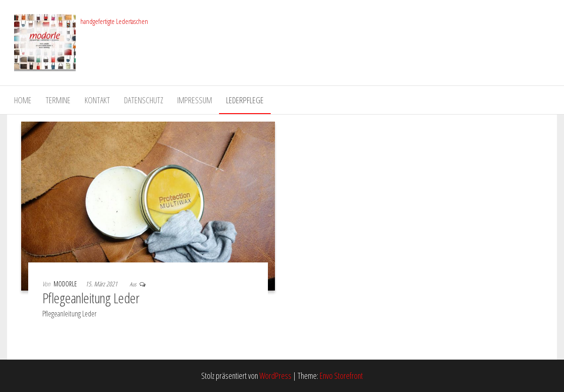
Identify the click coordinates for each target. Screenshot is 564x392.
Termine (58, 100)
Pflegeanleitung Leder (91, 298)
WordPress (275, 376)
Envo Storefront (341, 376)
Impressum (195, 100)
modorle (66, 284)
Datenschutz (144, 100)
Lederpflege (245, 100)
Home (23, 100)
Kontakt (97, 100)
